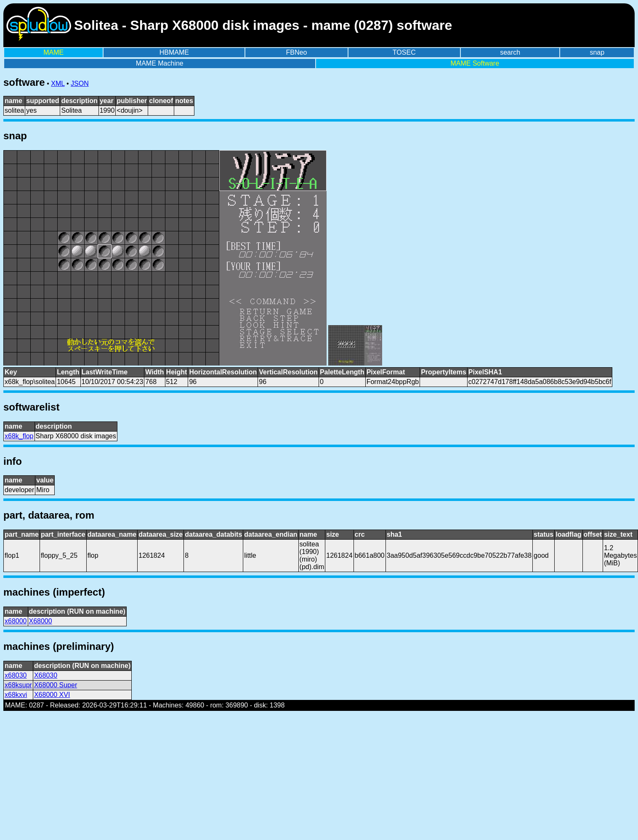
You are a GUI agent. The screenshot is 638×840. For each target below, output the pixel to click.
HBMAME (174, 52)
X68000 (41, 621)
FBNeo (297, 52)
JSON (80, 83)
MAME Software (475, 63)
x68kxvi (16, 695)
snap (597, 52)
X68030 (46, 675)
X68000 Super (56, 685)
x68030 (16, 675)
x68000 (16, 621)
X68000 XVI (52, 695)
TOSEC (404, 52)
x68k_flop (19, 436)
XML (58, 83)
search (510, 52)
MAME (53, 52)
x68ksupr (18, 685)
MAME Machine (160, 63)
